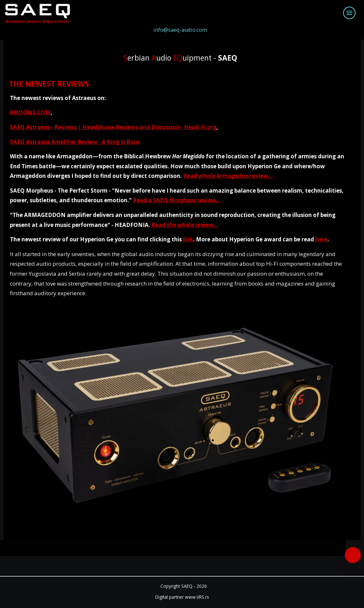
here (321, 239)
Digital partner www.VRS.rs (182, 597)
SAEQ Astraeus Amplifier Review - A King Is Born (75, 142)
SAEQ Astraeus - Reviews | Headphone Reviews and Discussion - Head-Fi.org (113, 127)
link (188, 239)
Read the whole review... (185, 225)
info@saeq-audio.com (180, 30)
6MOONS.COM (30, 112)
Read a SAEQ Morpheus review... (177, 200)
